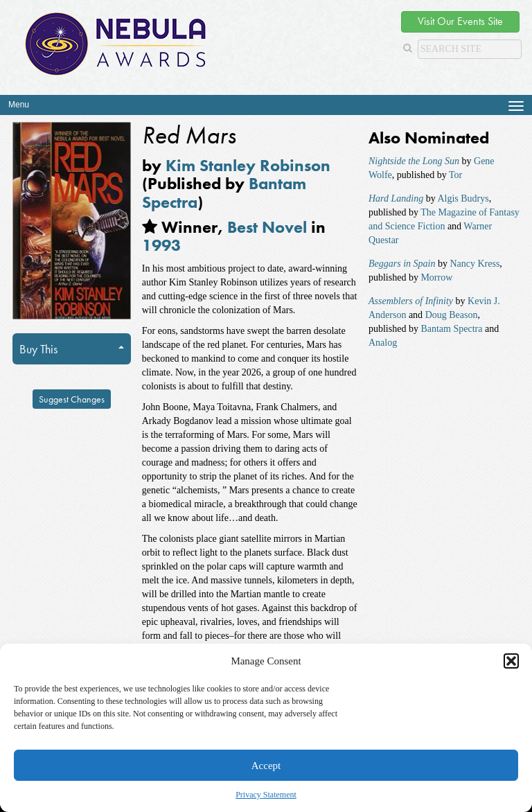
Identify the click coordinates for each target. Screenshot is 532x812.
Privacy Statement (266, 795)
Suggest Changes (72, 399)
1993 (161, 245)
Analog (383, 343)
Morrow (436, 277)
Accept (266, 766)
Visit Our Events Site (460, 21)
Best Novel (267, 227)
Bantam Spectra (451, 329)
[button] (511, 661)
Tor (455, 175)
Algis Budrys (463, 198)
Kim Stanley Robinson (248, 165)
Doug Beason (452, 315)
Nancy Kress (475, 264)
